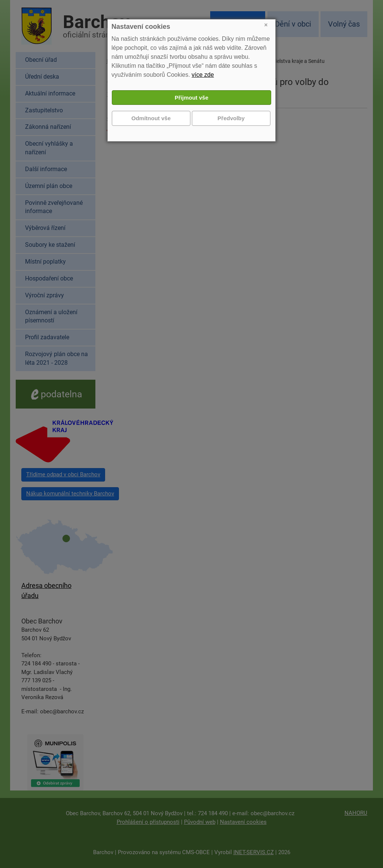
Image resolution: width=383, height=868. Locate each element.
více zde (203, 75)
